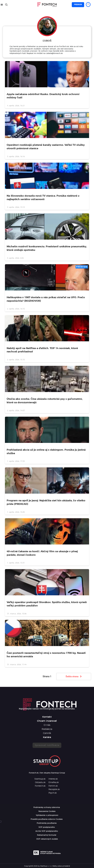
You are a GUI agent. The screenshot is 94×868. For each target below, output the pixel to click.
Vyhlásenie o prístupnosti (47, 815)
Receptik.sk (54, 789)
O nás (47, 725)
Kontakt (47, 717)
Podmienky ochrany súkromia (47, 807)
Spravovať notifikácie (47, 745)
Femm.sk (53, 786)
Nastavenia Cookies (47, 811)
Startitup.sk (40, 779)
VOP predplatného (47, 827)
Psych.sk (53, 793)
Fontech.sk (40, 786)
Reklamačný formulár (47, 835)
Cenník (47, 733)
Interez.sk (53, 779)
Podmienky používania (47, 823)
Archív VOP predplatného (47, 831)
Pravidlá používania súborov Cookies (47, 819)
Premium (78, 5)
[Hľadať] (6, 5)
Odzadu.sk (40, 782)
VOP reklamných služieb (47, 839)
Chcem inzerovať (47, 721)
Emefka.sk (54, 782)
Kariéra (47, 737)
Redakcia (47, 729)
